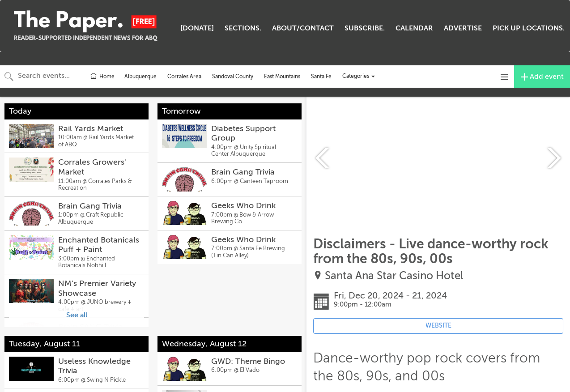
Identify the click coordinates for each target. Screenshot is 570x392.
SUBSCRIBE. (365, 28)
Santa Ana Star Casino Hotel (394, 276)
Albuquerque (140, 77)
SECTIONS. (243, 28)
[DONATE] (197, 28)
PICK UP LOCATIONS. (529, 28)
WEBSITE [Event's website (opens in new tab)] (438, 326)
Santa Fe (321, 77)
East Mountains (282, 77)
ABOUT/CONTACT (303, 28)
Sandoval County (233, 77)
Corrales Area (184, 77)
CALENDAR (414, 28)
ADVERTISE (463, 28)
